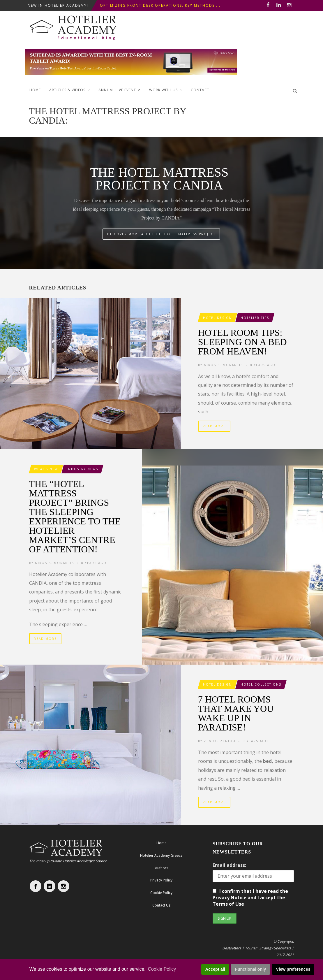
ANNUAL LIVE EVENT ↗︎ (119, 90)
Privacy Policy (161, 880)
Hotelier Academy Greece (161, 855)
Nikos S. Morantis (223, 365)
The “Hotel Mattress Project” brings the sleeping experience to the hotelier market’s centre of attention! (75, 517)
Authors (162, 868)
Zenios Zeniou (220, 741)
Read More (214, 426)
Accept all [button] (215, 969)
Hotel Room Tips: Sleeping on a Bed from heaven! (242, 342)
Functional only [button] (250, 969)
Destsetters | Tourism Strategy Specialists (257, 948)
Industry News (82, 469)
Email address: (229, 865)
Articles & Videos (67, 90)
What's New (46, 469)
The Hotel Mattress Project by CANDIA (159, 179)
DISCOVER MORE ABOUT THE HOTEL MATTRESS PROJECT (161, 234)
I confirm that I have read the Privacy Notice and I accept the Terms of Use (250, 898)
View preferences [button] (293, 969)
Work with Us (163, 90)
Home (35, 90)
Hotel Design (217, 318)
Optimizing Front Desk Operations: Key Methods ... (160, 5)
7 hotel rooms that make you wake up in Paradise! (236, 713)
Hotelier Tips (255, 318)
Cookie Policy (162, 969)
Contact (200, 90)
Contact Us (161, 905)
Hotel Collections (261, 684)
